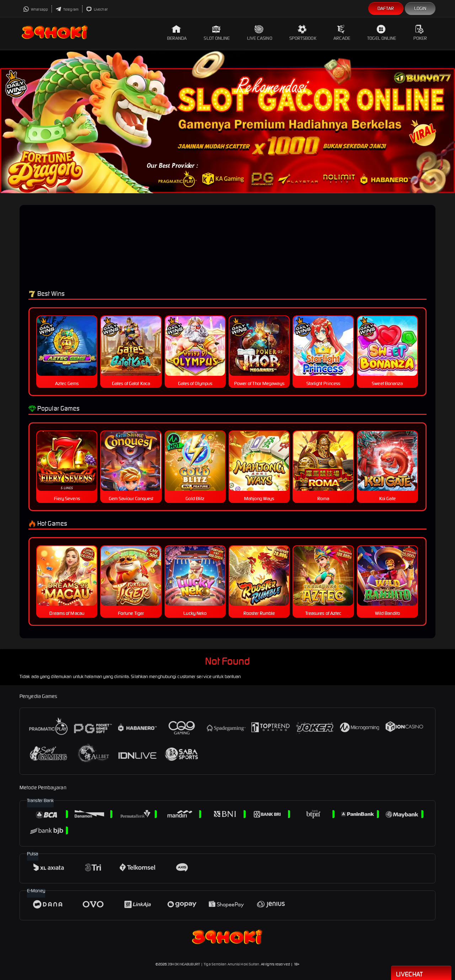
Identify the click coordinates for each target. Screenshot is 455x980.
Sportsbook (303, 33)
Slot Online (217, 33)
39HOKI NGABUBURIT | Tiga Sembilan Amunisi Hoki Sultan (213, 964)
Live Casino (260, 33)
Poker (420, 33)
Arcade (342, 33)
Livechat (97, 9)
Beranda (177, 33)
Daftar (386, 8)
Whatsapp (36, 9)
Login (420, 8)
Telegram (67, 9)
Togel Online (382, 33)
